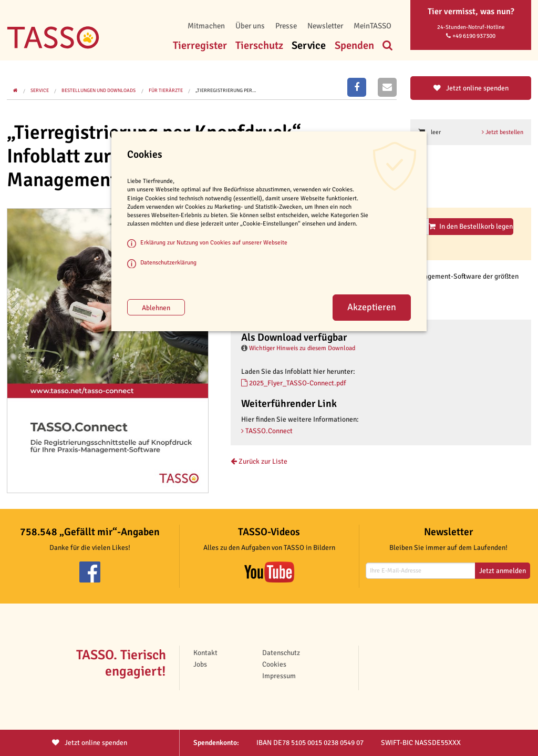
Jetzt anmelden (503, 571)
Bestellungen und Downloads (99, 90)
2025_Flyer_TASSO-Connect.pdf (294, 383)
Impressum (279, 676)
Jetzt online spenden (471, 88)
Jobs (200, 664)
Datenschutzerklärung (168, 262)
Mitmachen (206, 26)
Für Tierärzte (166, 90)
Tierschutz (259, 45)
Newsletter (325, 26)
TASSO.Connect (267, 431)
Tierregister (200, 45)
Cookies (274, 664)
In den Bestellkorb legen (471, 226)
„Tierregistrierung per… (226, 90)
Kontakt (205, 653)
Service (309, 45)
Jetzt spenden (90, 743)
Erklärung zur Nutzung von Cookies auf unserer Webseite (214, 242)
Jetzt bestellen (503, 132)
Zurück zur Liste (259, 461)
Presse (286, 26)
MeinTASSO (373, 26)
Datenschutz (281, 653)
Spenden (354, 45)
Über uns (250, 26)
